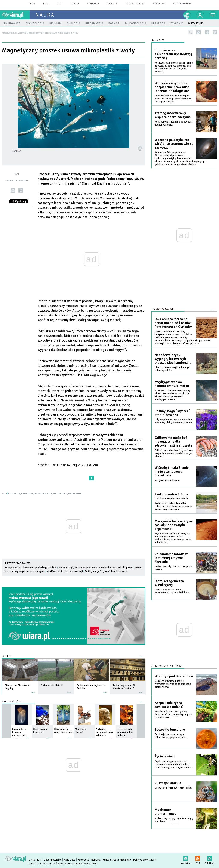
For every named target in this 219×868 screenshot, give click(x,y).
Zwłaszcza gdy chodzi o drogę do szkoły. (173, 568)
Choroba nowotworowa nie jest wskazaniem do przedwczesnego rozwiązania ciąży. (173, 99)
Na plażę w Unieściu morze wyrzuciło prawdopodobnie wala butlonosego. (173, 684)
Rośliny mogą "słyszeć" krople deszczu (106, 571)
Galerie (6, 656)
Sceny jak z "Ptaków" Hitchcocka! (173, 788)
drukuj (21, 190)
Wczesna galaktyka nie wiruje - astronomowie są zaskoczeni (174, 144)
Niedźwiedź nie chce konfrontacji (65, 571)
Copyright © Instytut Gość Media (46, 864)
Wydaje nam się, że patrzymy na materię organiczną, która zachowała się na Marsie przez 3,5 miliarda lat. (173, 538)
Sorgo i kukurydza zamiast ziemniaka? (169, 705)
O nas (32, 860)
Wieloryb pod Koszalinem (174, 676)
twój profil (200, 15)
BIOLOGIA (14, 494)
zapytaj (75, 4)
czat (59, 4)
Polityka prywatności (145, 860)
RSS (198, 857)
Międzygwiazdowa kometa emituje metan (172, 384)
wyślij (13, 190)
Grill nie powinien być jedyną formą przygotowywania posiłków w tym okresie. (174, 453)
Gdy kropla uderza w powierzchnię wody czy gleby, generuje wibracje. (174, 421)
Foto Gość (83, 860)
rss (199, 32)
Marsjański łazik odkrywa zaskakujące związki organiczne (174, 525)
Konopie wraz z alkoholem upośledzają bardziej (31, 568)
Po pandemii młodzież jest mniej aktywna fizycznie (171, 558)
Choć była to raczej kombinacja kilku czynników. (172, 369)
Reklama (96, 860)
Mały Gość (159, 4)
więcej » (33, 690)
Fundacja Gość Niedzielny (117, 860)
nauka (45, 15)
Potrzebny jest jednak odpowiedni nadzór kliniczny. (173, 123)
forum (31, 4)
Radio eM (112, 4)
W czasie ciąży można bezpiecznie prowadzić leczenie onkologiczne (95, 568)
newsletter (186, 857)
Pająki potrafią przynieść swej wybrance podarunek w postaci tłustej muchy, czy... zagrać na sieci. (174, 764)
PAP (65, 494)
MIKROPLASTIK (43, 494)
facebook (207, 32)
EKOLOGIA (27, 494)
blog (46, 4)
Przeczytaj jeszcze (162, 309)
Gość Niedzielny (135, 4)
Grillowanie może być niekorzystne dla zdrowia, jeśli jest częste (174, 442)
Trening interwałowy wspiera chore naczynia (173, 115)
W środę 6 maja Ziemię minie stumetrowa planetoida (172, 472)
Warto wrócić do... (13, 702)
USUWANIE (75, 494)
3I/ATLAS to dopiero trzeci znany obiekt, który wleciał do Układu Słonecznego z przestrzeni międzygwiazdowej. (172, 395)
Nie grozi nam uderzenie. (168, 480)
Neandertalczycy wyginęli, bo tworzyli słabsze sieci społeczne (173, 359)
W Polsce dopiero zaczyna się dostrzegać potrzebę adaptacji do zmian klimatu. (173, 715)
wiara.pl (16, 15)
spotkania (93, 4)
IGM (39, 860)
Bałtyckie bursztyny (170, 730)
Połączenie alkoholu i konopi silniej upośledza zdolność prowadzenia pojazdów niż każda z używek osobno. (174, 67)
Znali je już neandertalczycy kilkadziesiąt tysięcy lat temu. (171, 736)
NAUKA (57, 494)
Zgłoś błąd (209, 857)
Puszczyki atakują (168, 783)
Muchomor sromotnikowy (165, 812)
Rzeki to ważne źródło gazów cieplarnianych (171, 496)
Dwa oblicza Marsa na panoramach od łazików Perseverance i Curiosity (173, 323)
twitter (215, 32)
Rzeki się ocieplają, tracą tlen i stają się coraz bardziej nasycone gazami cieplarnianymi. (173, 506)
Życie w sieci (165, 756)
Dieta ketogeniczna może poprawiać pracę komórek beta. (172, 591)
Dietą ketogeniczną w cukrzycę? (169, 583)
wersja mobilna (182, 4)
